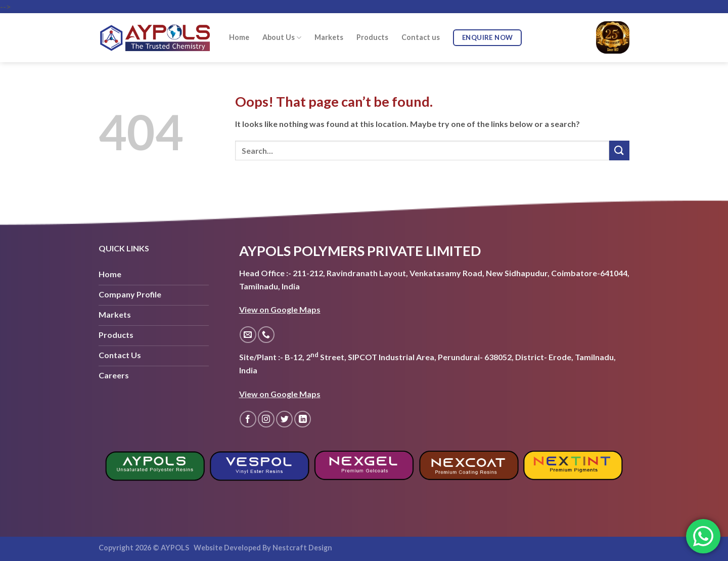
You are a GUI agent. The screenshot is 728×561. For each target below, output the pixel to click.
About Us (282, 38)
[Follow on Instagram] (266, 419)
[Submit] (619, 150)
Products (372, 37)
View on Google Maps (280, 309)
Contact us (421, 37)
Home (239, 37)
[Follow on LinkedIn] (303, 419)
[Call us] (266, 335)
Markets (329, 37)
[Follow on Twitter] (284, 419)
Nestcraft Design (302, 548)
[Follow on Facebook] (248, 419)
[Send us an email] (248, 335)
